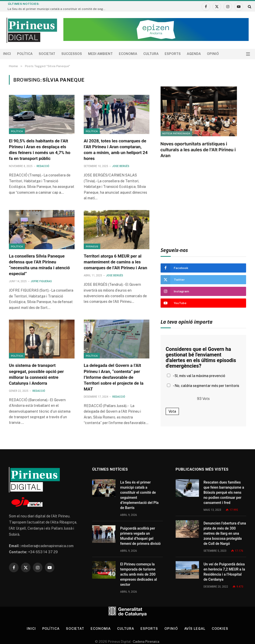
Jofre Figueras (41, 281)
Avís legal (195, 629)
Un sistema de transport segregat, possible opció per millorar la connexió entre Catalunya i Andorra (36, 374)
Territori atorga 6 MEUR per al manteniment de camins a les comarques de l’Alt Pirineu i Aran (115, 262)
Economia (128, 54)
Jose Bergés (121, 166)
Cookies (220, 629)
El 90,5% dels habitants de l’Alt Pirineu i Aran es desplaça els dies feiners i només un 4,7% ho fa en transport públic (40, 150)
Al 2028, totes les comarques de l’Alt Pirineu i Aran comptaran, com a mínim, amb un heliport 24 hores (116, 150)
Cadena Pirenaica (146, 642)
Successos (72, 54)
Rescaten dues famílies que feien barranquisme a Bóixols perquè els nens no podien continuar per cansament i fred (224, 492)
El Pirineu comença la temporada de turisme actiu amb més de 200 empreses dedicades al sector (138, 574)
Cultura (151, 54)
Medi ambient (100, 54)
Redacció (43, 166)
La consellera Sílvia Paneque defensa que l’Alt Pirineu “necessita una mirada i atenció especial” (39, 265)
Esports (173, 54)
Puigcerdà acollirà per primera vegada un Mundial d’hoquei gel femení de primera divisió (140, 536)
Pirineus (92, 246)
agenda (194, 54)
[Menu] (248, 54)
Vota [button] (172, 411)
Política (25, 54)
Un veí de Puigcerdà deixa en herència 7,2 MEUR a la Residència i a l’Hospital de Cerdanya (224, 572)
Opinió (213, 54)
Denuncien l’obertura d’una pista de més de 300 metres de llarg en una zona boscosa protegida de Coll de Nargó (225, 533)
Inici (7, 54)
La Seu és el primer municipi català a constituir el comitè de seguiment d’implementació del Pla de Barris (59, 9)
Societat (47, 54)
